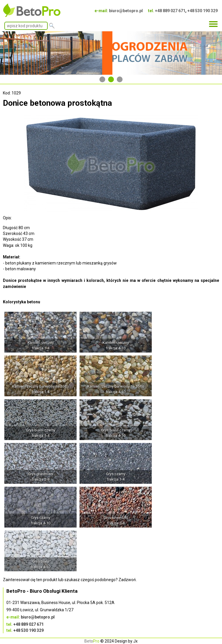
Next (215, 53)
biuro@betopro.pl (126, 11)
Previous (7, 53)
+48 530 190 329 (202, 11)
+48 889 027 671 (170, 11)
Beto (92, 641)
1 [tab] (102, 79)
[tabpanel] (111, 53)
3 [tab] (120, 79)
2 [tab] (111, 79)
